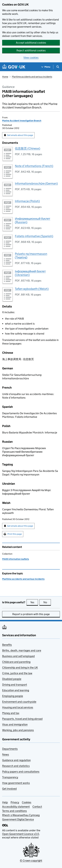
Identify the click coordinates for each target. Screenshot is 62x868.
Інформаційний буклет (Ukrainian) (30, 273)
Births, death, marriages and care (22, 650)
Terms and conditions (14, 811)
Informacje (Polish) (27, 201)
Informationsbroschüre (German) (36, 183)
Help (5, 802)
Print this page (15, 534)
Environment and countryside (19, 702)
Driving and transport (15, 685)
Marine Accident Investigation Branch (22, 121)
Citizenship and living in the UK (20, 668)
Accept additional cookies (31, 43)
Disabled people (12, 679)
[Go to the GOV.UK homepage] (14, 67)
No (47, 602)
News (6, 754)
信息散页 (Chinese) (27, 148)
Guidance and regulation (16, 760)
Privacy (15, 802)
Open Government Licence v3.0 (21, 834)
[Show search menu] (58, 67)
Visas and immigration (15, 724)
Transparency (10, 777)
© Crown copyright (31, 861)
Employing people (13, 696)
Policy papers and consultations (21, 772)
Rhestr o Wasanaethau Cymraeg (21, 815)
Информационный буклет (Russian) (32, 220)
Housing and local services (18, 707)
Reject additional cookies (31, 50)
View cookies (31, 58)
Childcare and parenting (16, 662)
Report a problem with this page (31, 614)
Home (5, 77)
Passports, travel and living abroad (22, 719)
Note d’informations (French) (34, 166)
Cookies (27, 802)
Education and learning (16, 690)
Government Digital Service (18, 819)
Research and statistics (16, 766)
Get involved (9, 789)
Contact (37, 807)
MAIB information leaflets (16, 559)
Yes (34, 602)
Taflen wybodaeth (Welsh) (32, 289)
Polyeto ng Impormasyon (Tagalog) (31, 256)
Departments (10, 749)
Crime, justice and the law (17, 673)
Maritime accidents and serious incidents (32, 77)
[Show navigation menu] (46, 67)
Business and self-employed (18, 656)
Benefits (7, 645)
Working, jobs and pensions (18, 730)
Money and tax (11, 713)
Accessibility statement (16, 807)
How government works (16, 783)
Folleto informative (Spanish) (34, 236)
